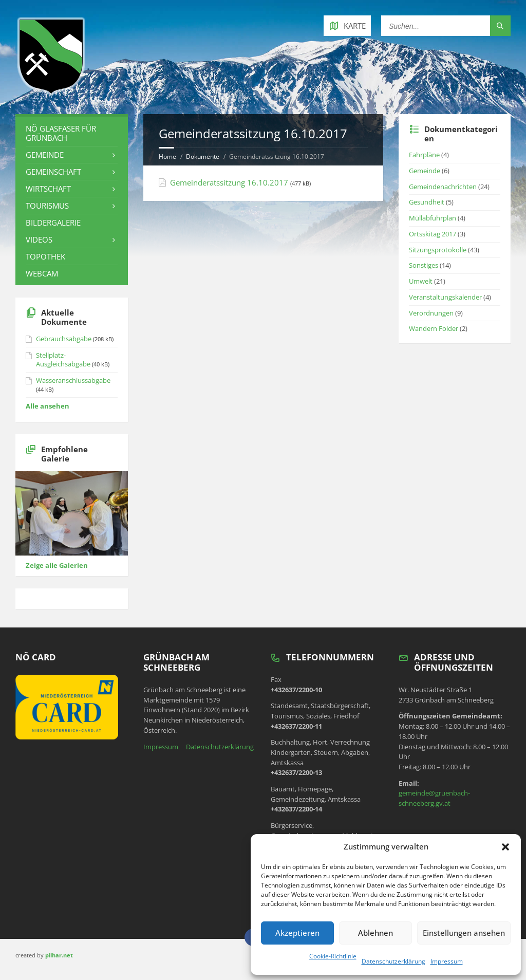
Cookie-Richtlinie (333, 956)
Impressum (447, 961)
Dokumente (203, 156)
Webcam (42, 273)
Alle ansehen (48, 406)
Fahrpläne (424, 155)
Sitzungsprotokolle (438, 250)
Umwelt (421, 281)
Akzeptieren (297, 933)
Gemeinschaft (53, 172)
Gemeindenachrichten (443, 187)
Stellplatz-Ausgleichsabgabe (63, 359)
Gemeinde (45, 155)
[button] (505, 847)
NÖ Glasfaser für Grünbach (61, 133)
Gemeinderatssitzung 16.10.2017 (229, 182)
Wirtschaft (48, 189)
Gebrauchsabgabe (64, 339)
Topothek (45, 256)
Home (167, 156)
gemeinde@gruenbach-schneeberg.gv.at (434, 798)
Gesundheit (427, 202)
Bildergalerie (53, 223)
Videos (39, 239)
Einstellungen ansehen (464, 933)
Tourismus (47, 206)
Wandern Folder (434, 328)
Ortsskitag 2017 (433, 234)
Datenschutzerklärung (393, 961)
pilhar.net (59, 955)
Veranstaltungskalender (445, 297)
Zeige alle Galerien (57, 565)
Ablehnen (375, 933)
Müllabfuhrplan (433, 218)
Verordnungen (431, 313)
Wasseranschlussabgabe (73, 380)
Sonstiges (424, 265)
